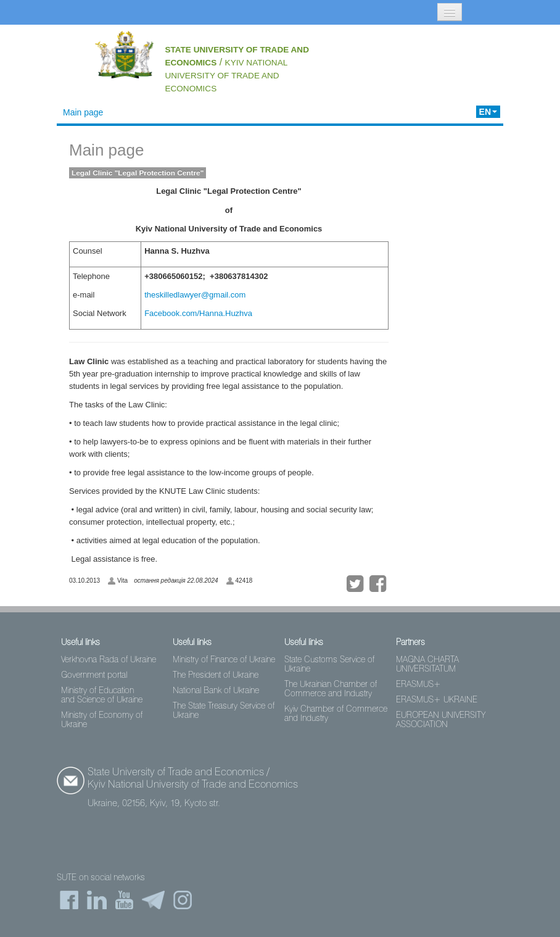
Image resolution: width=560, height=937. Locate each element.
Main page (83, 112)
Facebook (162, 313)
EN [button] (488, 112)
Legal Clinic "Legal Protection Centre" (138, 173)
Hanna (211, 313)
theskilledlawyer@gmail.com (195, 295)
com (190, 313)
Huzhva (239, 313)
